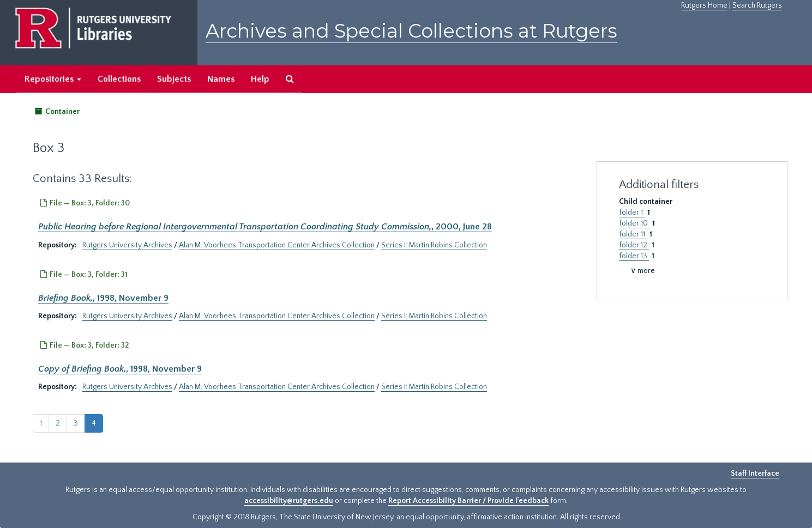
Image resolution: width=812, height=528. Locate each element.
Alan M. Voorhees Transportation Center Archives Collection (277, 245)
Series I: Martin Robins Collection (434, 245)
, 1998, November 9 (103, 298)
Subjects (174, 79)
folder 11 (633, 234)
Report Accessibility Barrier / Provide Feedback (468, 501)
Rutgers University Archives (127, 245)
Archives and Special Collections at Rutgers (411, 31)
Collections (119, 79)
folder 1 (632, 213)
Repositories (53, 79)
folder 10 (634, 223)
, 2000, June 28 (265, 227)
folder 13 (634, 256)
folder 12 (634, 245)
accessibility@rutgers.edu (289, 501)
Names (221, 79)
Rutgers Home (704, 5)
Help (260, 79)
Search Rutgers (757, 5)
